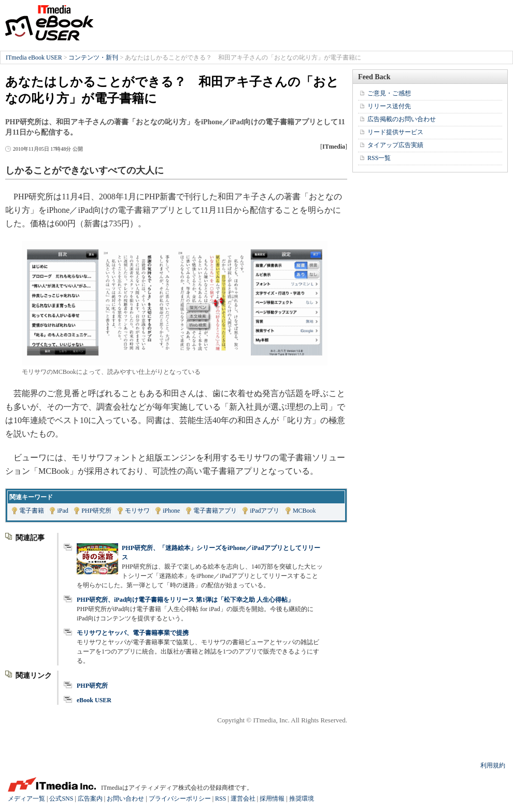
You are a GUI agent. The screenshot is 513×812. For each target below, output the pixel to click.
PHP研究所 (96, 511)
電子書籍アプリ (215, 511)
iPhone (171, 511)
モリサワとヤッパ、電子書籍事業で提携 (133, 633)
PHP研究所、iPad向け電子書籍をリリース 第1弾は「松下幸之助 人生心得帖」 (185, 600)
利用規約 (493, 765)
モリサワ (137, 511)
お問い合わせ (125, 799)
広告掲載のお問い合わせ (402, 119)
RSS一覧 (379, 158)
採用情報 (272, 799)
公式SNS (61, 799)
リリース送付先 (389, 106)
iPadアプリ (265, 511)
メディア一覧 (26, 799)
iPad (62, 511)
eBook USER (94, 700)
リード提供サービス (395, 132)
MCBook (304, 511)
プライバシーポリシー (180, 799)
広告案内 (90, 799)
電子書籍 (32, 511)
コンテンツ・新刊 (93, 57)
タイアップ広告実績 (395, 145)
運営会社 (243, 799)
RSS (220, 799)
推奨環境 (302, 799)
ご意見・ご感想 (389, 93)
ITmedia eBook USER (49, 23)
